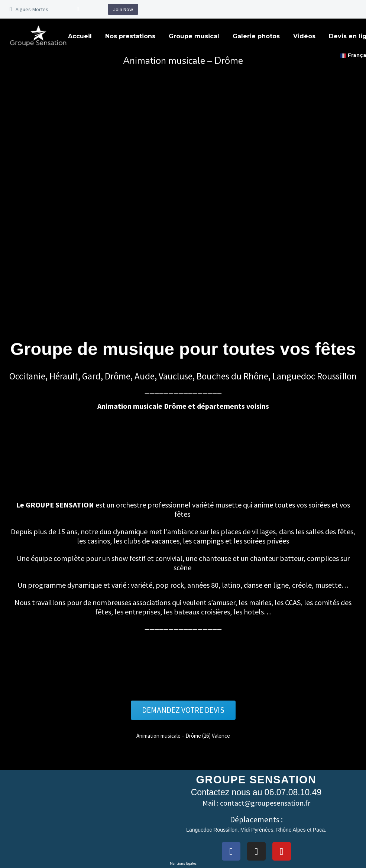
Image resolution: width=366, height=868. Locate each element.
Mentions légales (183, 863)
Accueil (80, 36)
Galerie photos (256, 36)
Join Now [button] (123, 9)
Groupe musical (194, 36)
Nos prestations (130, 36)
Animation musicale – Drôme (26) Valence (183, 736)
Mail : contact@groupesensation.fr (256, 803)
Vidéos (304, 36)
